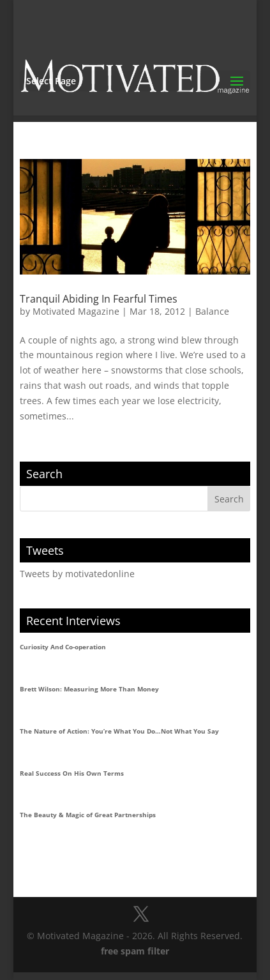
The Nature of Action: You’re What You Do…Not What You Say (119, 731)
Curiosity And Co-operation (63, 647)
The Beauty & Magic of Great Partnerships (88, 815)
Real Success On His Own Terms (72, 773)
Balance (212, 311)
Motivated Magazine (76, 311)
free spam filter (135, 951)
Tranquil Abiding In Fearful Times (99, 299)
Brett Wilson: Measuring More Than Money (89, 689)
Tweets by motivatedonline (77, 574)
